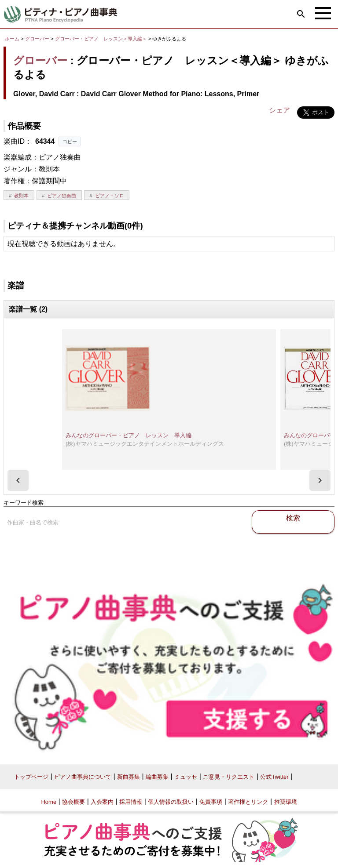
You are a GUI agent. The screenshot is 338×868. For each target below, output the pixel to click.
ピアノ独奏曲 (62, 196)
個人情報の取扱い (171, 802)
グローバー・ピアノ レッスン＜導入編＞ (102, 39)
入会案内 (102, 802)
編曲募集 (157, 777)
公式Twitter (274, 777)
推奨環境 (286, 802)
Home (49, 802)
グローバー (37, 39)
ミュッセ (186, 777)
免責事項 (211, 802)
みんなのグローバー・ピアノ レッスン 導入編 (129, 435)
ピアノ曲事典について (83, 777)
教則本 (21, 196)
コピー (70, 142)
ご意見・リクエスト (229, 777)
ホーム (12, 39)
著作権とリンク (248, 802)
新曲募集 (129, 777)
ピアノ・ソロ (110, 196)
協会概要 (73, 802)
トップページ (31, 777)
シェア (279, 110)
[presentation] (18, 480)
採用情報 (131, 802)
